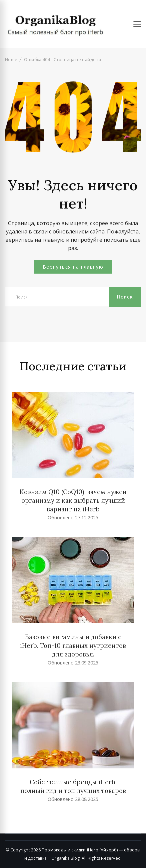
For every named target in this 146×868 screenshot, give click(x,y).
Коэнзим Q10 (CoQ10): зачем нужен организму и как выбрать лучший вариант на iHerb (73, 500)
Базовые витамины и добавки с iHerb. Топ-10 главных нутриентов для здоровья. (73, 646)
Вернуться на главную (73, 267)
